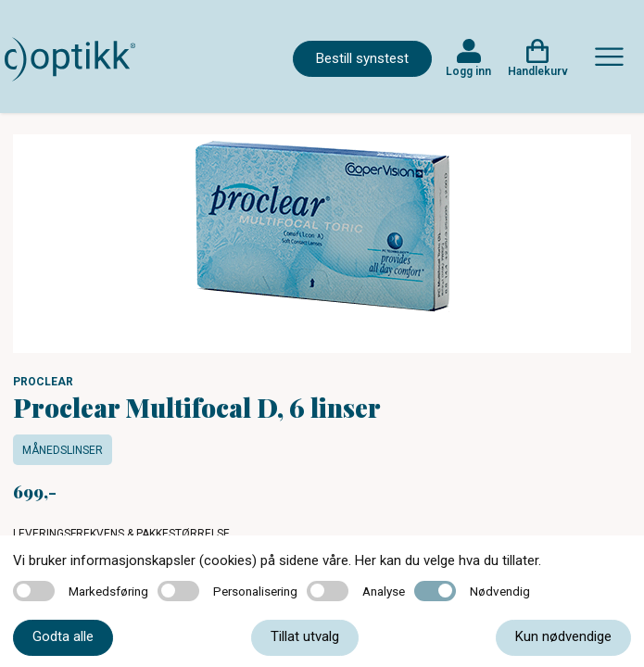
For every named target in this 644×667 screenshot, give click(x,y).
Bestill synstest (362, 58)
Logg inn (468, 71)
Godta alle (63, 636)
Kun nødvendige (563, 636)
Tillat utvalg (305, 636)
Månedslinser (63, 450)
